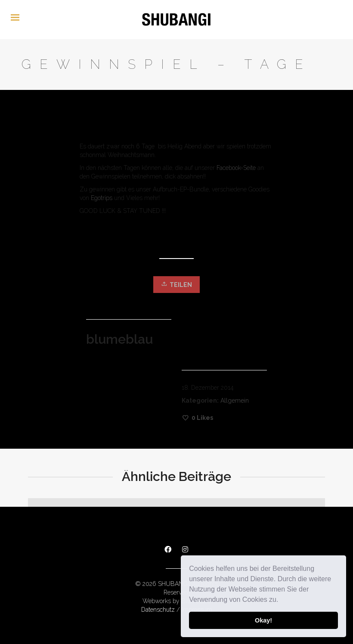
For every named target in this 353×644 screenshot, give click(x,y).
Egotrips (102, 198)
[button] (282, 601)
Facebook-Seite (236, 168)
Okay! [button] (263, 620)
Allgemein (235, 401)
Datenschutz (158, 610)
